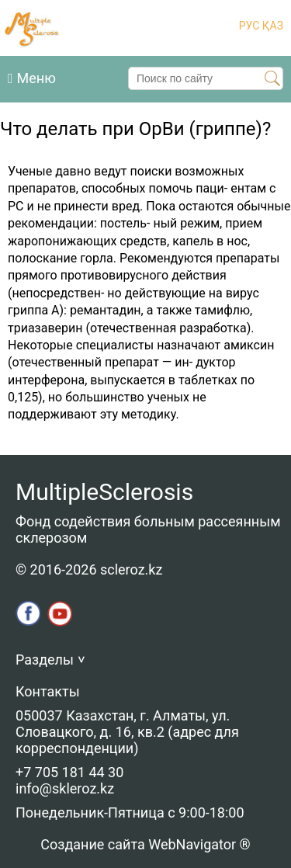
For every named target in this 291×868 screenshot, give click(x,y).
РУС (249, 26)
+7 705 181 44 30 (69, 772)
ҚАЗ (271, 26)
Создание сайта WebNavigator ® (145, 844)
